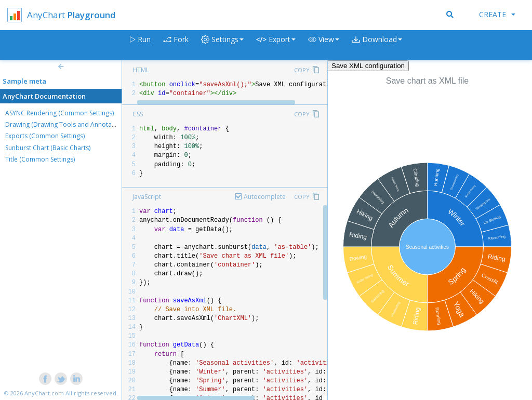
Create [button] (497, 14)
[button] (324, 45)
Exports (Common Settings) (45, 136)
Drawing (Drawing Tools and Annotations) (66, 124)
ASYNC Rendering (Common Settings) (59, 113)
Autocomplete (265, 197)
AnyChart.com (44, 393)
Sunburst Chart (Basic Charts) (48, 148)
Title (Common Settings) (40, 159)
